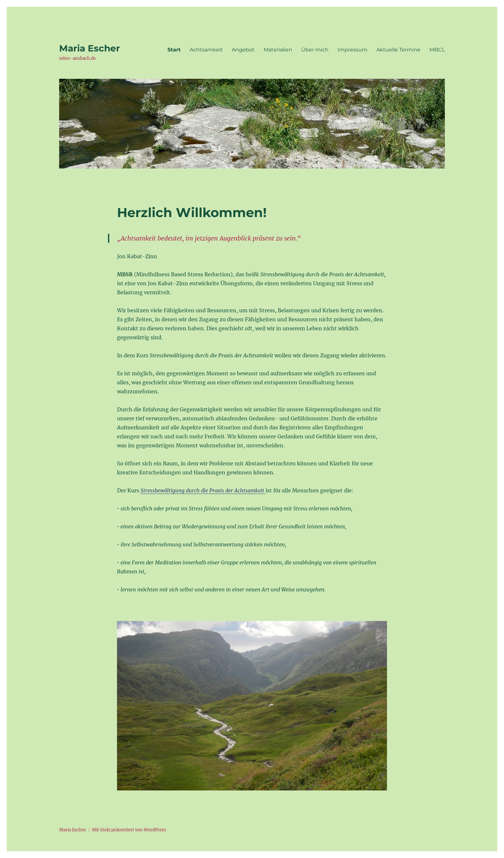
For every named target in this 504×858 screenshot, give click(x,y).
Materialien (278, 50)
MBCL (437, 50)
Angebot (243, 50)
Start (174, 50)
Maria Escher (90, 48)
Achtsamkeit (206, 50)
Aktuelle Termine (398, 50)
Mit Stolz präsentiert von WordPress (129, 830)
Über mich (315, 50)
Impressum (352, 50)
